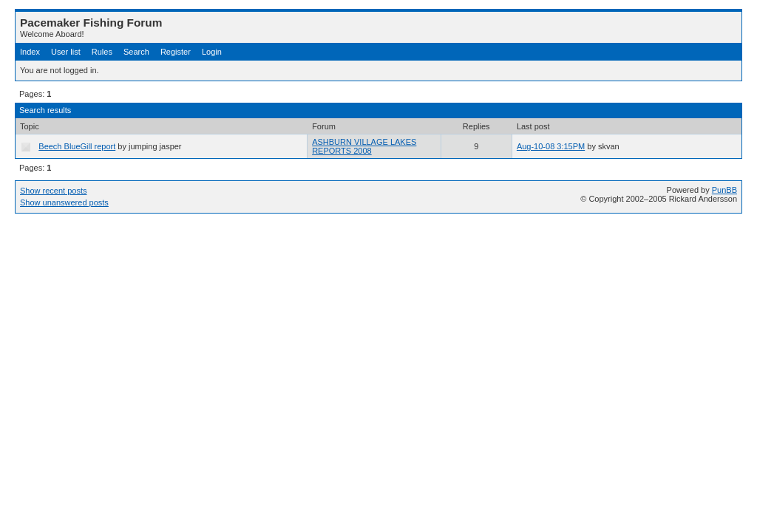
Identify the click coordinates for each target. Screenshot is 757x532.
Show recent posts (54, 191)
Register (176, 52)
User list (66, 52)
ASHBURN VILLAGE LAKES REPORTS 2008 (364, 146)
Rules (102, 52)
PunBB (724, 190)
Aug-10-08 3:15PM (551, 146)
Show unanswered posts (64, 202)
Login (212, 52)
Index (30, 52)
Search (136, 52)
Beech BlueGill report (77, 146)
